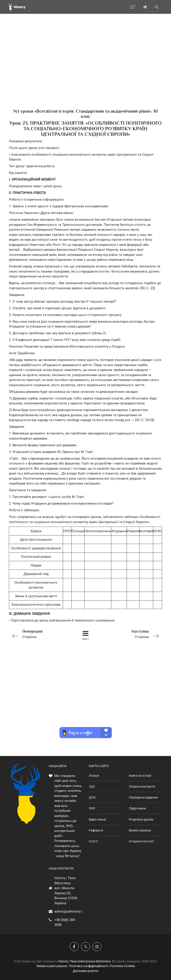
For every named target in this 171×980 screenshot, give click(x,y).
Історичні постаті (141, 841)
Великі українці (140, 830)
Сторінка (39, 634)
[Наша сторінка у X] (85, 947)
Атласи (94, 776)
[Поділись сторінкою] (145, 7)
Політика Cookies (122, 966)
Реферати (96, 830)
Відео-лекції (97, 819)
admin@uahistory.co (69, 911)
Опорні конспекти (142, 786)
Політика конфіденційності (89, 966)
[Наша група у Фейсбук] (74, 947)
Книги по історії (140, 776)
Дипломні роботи (85, 971)
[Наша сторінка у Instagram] (97, 947)
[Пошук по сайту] (157, 7)
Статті (93, 841)
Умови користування (52, 966)
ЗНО (92, 808)
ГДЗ (92, 786)
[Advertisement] (85, 69)
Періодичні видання (143, 797)
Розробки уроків (141, 819)
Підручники (137, 808)
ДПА (92, 797)
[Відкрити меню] (133, 7)
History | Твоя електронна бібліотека (84, 961)
